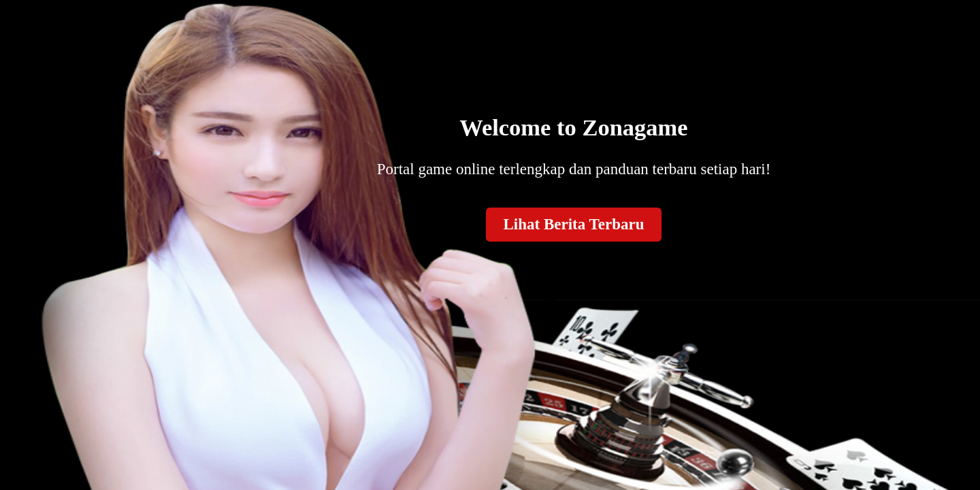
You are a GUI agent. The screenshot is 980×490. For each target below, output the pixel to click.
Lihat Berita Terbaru (573, 224)
